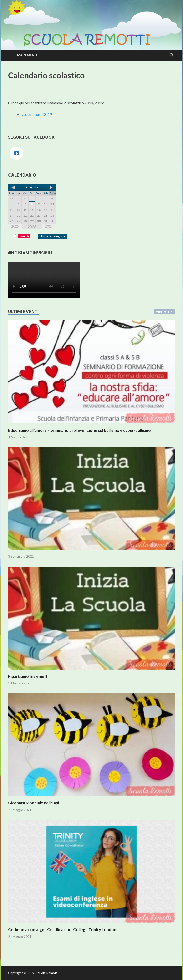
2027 (49, 226)
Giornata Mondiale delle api (34, 803)
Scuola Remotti (47, 973)
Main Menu (27, 55)
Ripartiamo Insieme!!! (28, 676)
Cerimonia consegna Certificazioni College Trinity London (62, 930)
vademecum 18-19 (37, 114)
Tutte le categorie (53, 236)
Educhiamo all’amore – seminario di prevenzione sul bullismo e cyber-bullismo (79, 430)
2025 (15, 226)
